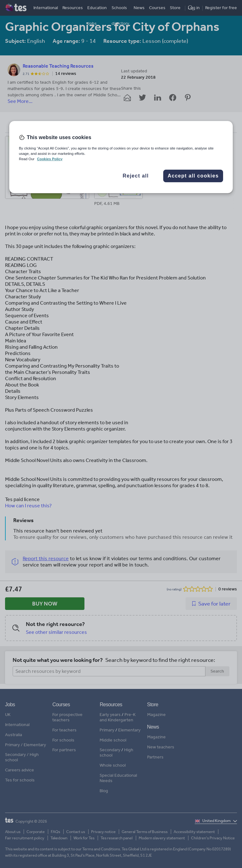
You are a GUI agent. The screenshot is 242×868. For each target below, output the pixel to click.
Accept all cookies (193, 176)
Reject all (136, 176)
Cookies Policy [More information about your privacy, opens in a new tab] (50, 159)
